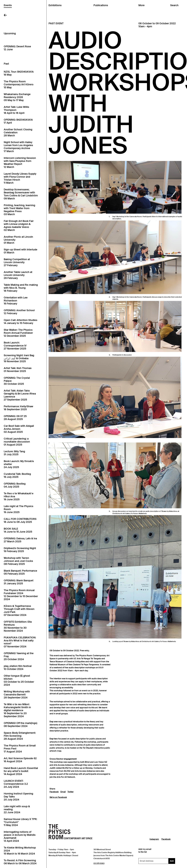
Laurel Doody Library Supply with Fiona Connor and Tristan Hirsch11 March (20, 178)
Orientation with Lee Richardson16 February (16, 301)
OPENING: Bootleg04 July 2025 (15, 485)
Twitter (71, 792)
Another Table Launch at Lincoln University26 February (18, 275)
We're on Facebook (58, 797)
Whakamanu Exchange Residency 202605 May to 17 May (17, 97)
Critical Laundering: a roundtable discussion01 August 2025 (17, 442)
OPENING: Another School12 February (19, 312)
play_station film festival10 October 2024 (18, 668)
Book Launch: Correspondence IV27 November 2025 (15, 346)
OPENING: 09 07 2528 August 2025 (15, 418)
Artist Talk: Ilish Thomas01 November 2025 (18, 370)
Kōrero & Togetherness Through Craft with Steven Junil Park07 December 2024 (19, 610)
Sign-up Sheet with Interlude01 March (21, 251)
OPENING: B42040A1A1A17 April (18, 121)
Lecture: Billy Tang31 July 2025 (14, 453)
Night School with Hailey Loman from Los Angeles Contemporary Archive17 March (18, 147)
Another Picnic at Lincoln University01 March (18, 240)
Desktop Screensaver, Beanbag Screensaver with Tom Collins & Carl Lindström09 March (21, 194)
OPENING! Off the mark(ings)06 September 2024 (20, 725)
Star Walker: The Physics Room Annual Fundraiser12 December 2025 (18, 333)
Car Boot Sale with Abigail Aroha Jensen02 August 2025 (19, 429)
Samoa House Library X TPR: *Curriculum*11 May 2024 (20, 822)
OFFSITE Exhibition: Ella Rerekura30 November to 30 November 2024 (18, 626)
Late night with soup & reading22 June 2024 (17, 809)
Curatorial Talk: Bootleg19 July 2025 (17, 475)
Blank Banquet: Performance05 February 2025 (20, 572)
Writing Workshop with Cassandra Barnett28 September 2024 (17, 695)
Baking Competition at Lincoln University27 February (17, 262)
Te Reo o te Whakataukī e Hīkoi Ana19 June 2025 (19, 496)
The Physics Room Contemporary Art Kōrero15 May (19, 84)
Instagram (154, 839)
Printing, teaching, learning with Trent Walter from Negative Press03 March (19, 210)
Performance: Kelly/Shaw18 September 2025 (18, 408)
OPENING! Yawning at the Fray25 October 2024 (19, 656)
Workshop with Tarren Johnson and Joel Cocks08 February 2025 (18, 561)
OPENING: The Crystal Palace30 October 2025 (17, 381)
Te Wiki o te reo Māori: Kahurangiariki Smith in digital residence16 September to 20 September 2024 (17, 710)
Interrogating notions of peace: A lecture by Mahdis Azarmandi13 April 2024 (20, 836)
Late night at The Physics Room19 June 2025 (19, 509)
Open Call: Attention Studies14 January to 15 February (21, 322)
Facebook (54, 792)
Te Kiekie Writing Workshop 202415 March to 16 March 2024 (20, 851)
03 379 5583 (99, 863)
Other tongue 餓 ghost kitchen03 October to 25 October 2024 (19, 680)
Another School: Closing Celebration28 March (18, 132)
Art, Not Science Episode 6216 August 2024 (20, 760)
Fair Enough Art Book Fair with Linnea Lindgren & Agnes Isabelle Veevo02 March (19, 226)
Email (63, 792)
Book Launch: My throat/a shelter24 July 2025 (19, 464)
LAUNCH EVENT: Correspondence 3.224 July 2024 (16, 784)
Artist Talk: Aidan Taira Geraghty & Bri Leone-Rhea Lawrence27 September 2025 (20, 395)
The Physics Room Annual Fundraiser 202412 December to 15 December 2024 (21, 595)
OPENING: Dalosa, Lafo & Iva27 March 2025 (20, 540)
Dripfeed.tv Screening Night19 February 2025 (20, 550)
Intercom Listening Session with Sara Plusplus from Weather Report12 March (20, 162)
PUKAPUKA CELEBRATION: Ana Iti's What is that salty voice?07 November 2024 (20, 642)
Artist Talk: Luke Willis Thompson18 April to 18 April (16, 110)
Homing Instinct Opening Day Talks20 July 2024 (18, 797)
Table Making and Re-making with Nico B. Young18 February (21, 288)
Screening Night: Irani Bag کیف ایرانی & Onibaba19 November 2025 (19, 358)
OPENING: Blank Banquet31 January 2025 (19, 582)
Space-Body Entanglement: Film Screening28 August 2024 (20, 736)
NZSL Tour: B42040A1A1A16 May (19, 73)
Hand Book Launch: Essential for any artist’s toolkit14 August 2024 (21, 771)
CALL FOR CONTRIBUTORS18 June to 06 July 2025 (20, 520)
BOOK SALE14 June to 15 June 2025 (18, 530)
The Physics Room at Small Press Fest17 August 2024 (20, 749)
